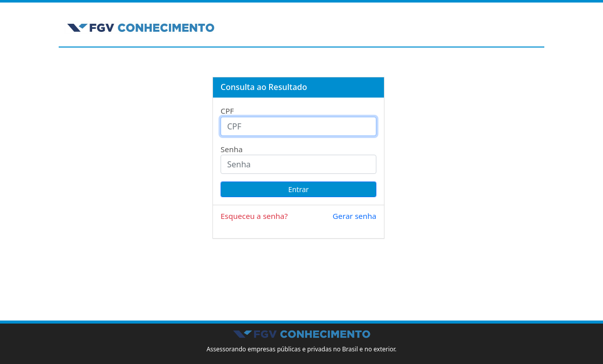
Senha (232, 149)
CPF (227, 111)
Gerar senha (355, 216)
